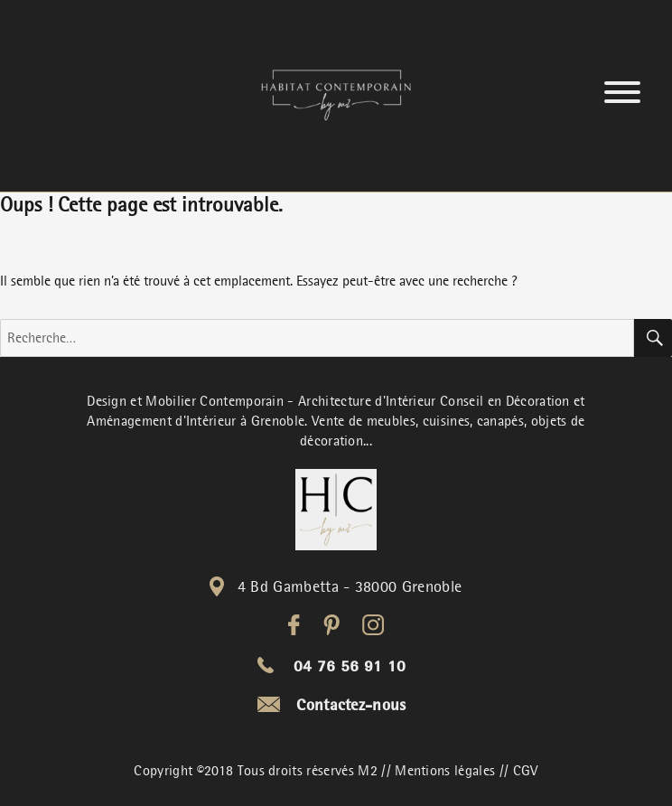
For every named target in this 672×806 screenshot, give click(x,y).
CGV (526, 771)
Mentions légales (445, 771)
